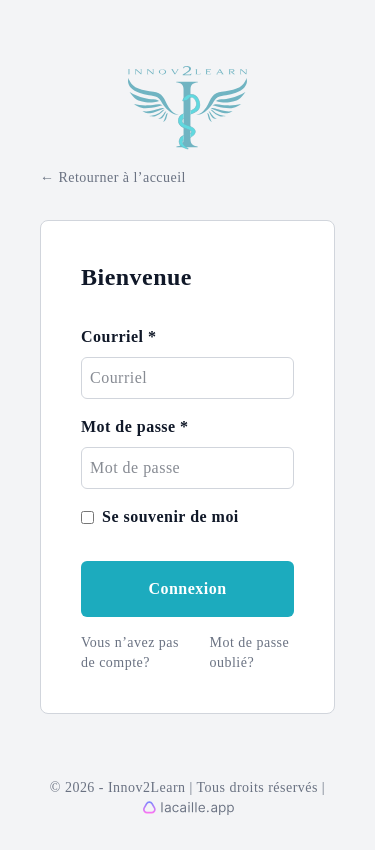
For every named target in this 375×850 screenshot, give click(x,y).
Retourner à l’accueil (121, 177)
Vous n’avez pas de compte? (130, 652)
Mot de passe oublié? (250, 652)
